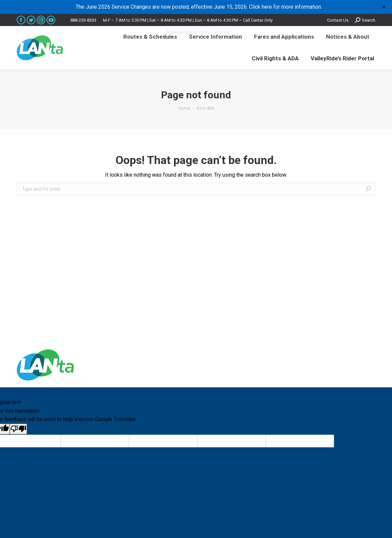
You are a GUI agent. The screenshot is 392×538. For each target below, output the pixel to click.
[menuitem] (150, 37)
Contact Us (338, 20)
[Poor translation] (18, 429)
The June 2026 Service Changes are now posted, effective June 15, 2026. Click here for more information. (199, 7)
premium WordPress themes (306, 365)
